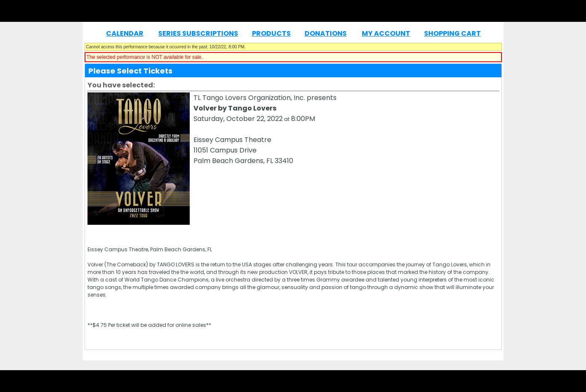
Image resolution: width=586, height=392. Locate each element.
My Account (386, 33)
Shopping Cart (452, 33)
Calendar (125, 33)
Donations (326, 33)
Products (271, 33)
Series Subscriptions (198, 33)
